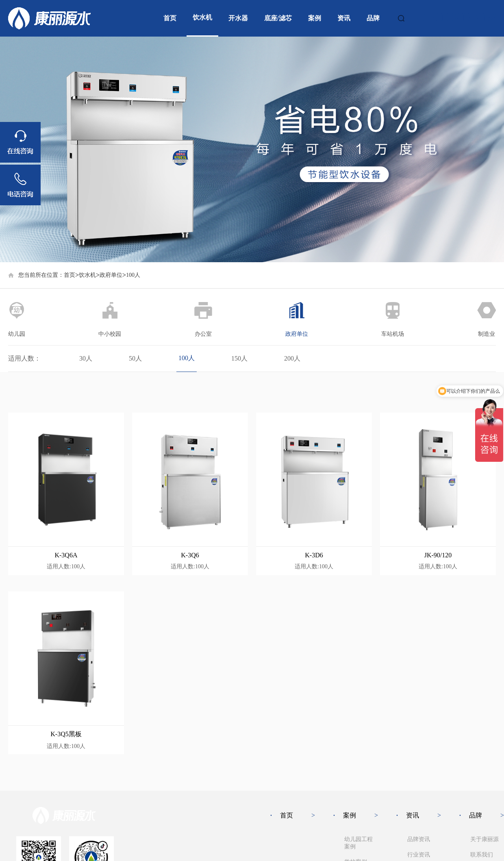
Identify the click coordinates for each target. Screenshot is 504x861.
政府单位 (111, 275)
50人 (135, 358)
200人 (292, 358)
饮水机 (202, 17)
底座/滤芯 (278, 18)
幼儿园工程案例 (358, 843)
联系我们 (482, 855)
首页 (170, 18)
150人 (239, 358)
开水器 (238, 18)
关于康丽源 (484, 839)
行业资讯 (419, 855)
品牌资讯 (419, 839)
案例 (315, 18)
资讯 (344, 18)
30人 (86, 358)
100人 (187, 358)
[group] (252, 149)
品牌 (373, 18)
